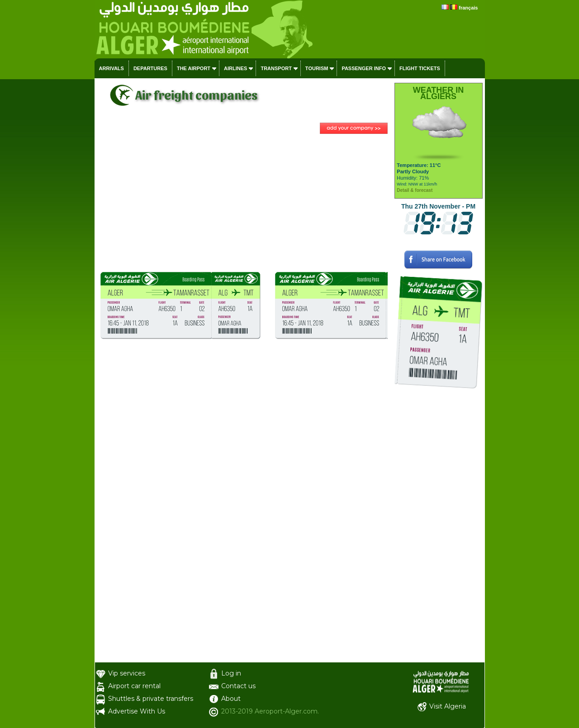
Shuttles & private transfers (151, 699)
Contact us (238, 686)
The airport (194, 68)
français (468, 8)
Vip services (127, 673)
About (231, 699)
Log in (231, 673)
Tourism (317, 68)
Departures (150, 68)
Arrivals (112, 68)
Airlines (235, 68)
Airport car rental (134, 686)
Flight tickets (420, 68)
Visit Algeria (448, 706)
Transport (276, 68)
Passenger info (364, 68)
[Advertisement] (243, 204)
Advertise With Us (137, 711)
